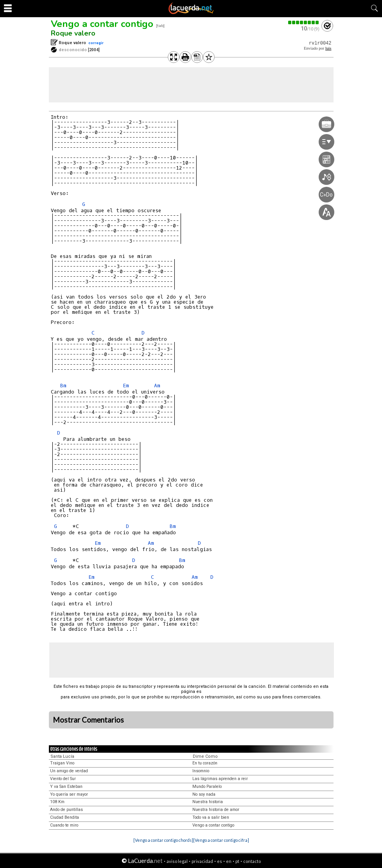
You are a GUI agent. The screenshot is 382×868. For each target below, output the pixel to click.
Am (157, 386)
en (229, 861)
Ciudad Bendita (65, 817)
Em (126, 386)
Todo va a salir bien (211, 817)
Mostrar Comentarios (88, 720)
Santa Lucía (62, 756)
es (220, 861)
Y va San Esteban (66, 787)
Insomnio (201, 771)
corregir (96, 43)
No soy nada (204, 794)
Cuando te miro (64, 825)
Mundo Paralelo (207, 787)
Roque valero (73, 33)
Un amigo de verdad (69, 771)
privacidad (202, 861)
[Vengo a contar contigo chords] (163, 840)
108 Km (57, 802)
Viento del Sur (63, 779)
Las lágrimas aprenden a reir (220, 779)
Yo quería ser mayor (69, 794)
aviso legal (177, 861)
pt (237, 861)
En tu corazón (205, 763)
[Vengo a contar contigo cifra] (221, 840)
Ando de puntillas (66, 810)
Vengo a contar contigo (102, 24)
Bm (63, 386)
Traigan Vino (62, 763)
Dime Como (205, 756)
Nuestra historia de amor (216, 810)
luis (328, 48)
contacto (252, 861)
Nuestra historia (208, 802)
